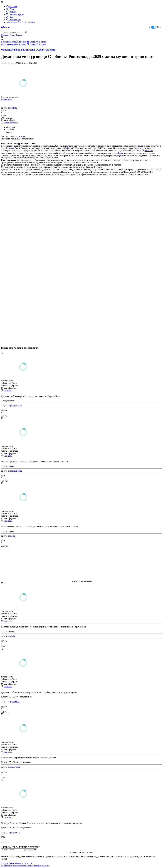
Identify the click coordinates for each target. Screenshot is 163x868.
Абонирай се (7, 99)
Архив (4, 866)
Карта (9, 132)
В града (11, 12)
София (67, 148)
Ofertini (5, 27)
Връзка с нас (14, 20)
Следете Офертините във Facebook (17, 863)
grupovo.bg (15, 701)
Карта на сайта (13, 866)
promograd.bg (16, 405)
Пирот (137, 148)
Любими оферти (15, 14)
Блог (10, 17)
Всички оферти (8, 42)
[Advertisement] (21, 268)
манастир (149, 151)
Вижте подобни (9, 123)
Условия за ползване (29, 866)
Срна (120, 153)
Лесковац (10, 148)
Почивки (12, 7)
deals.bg (14, 108)
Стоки (11, 9)
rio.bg (13, 536)
